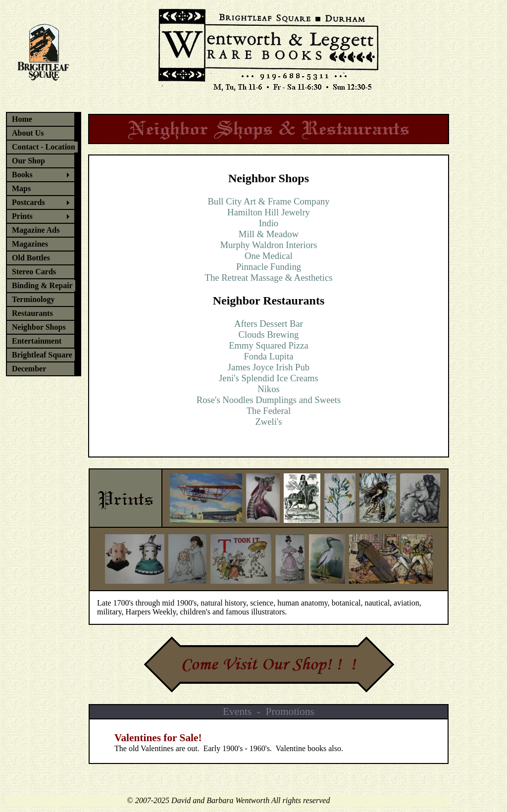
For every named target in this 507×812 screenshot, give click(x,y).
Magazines (30, 244)
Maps (21, 188)
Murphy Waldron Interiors (268, 245)
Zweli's (268, 422)
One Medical (269, 256)
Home (22, 119)
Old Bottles (31, 258)
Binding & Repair (42, 285)
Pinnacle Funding (269, 267)
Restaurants (32, 313)
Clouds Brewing (269, 334)
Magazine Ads (36, 230)
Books (22, 175)
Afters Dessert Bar (269, 324)
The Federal (269, 411)
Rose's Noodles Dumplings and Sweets (269, 400)
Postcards (28, 202)
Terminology (33, 299)
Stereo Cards (34, 272)
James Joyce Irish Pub (269, 367)
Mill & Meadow (269, 234)
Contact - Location (44, 147)
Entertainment (37, 341)
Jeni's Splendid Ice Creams (269, 378)
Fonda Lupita (268, 356)
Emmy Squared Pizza (269, 345)
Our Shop (28, 161)
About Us (28, 133)
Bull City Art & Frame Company (268, 201)
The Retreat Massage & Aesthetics (269, 278)
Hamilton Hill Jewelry (269, 212)
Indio (269, 223)
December (29, 369)
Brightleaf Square (42, 355)
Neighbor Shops (39, 327)
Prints (22, 216)
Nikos (269, 389)
